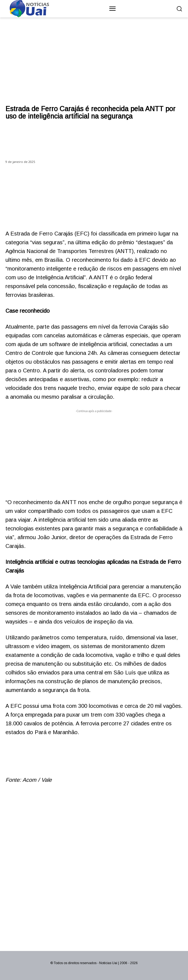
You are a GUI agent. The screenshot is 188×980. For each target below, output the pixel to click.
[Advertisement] (94, 452)
